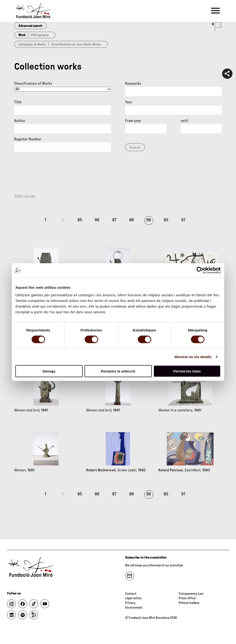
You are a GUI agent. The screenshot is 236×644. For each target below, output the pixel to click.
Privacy (130, 603)
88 (131, 220)
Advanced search (30, 26)
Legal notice (133, 598)
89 (149, 220)
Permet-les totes (187, 371)
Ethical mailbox (189, 603)
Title (18, 102)
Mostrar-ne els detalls (193, 357)
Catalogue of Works (32, 45)
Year (129, 102)
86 (97, 220)
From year (133, 121)
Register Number (28, 139)
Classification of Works (33, 84)
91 (183, 220)
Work (22, 35)
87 (114, 220)
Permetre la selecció (118, 371)
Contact (131, 594)
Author (20, 121)
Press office (187, 598)
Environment (134, 608)
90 (166, 220)
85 (80, 220)
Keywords (133, 84)
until (184, 121)
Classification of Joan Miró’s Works (76, 45)
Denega (49, 371)
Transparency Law (191, 594)
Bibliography (40, 35)
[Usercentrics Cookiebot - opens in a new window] (200, 270)
